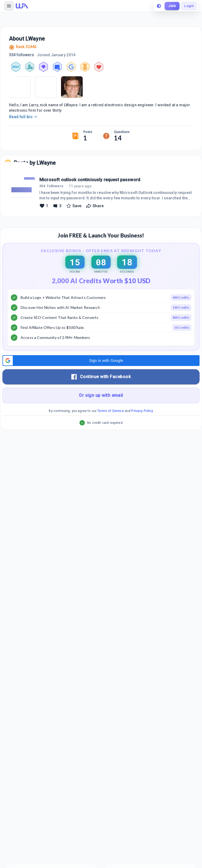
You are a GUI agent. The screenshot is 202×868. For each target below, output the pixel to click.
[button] (101, 361)
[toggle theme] (159, 6)
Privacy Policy (142, 411)
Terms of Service (110, 411)
